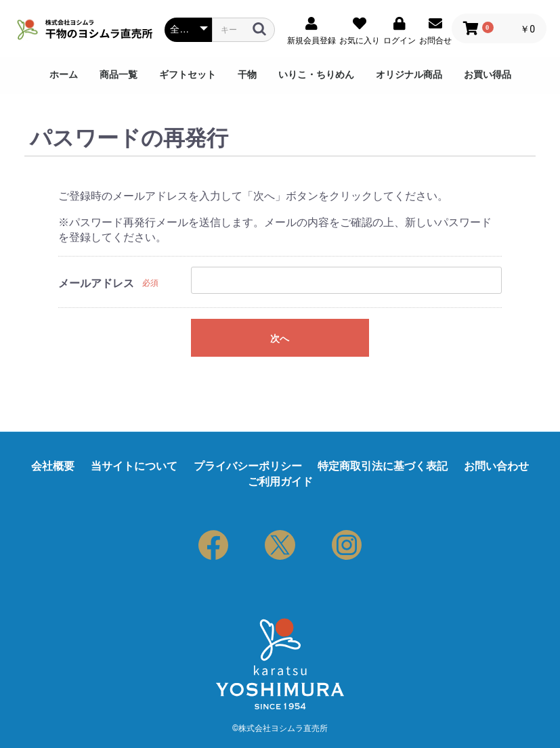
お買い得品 (488, 74)
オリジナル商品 (409, 74)
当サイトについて (134, 466)
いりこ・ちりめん (316, 74)
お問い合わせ (496, 466)
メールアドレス (96, 283)
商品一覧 (119, 74)
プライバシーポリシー (248, 466)
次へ (280, 338)
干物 (247, 74)
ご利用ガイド (280, 482)
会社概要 (53, 466)
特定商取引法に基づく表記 (383, 466)
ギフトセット (188, 74)
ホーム (64, 74)
